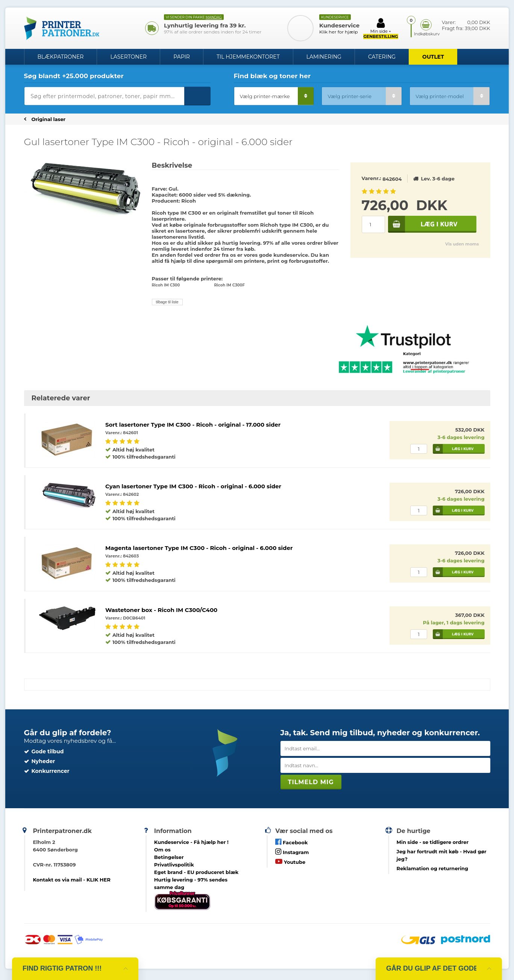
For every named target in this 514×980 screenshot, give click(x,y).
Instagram (292, 852)
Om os (162, 850)
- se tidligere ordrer (433, 842)
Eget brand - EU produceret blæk (196, 872)
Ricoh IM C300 (166, 285)
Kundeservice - (191, 842)
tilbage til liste (167, 302)
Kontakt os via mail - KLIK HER (71, 880)
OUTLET (433, 57)
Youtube (290, 861)
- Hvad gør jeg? (442, 855)
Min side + (381, 28)
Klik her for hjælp (339, 32)
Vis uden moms (462, 244)
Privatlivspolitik (174, 865)
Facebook (291, 842)
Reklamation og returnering (433, 868)
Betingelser (169, 857)
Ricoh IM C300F (230, 285)
